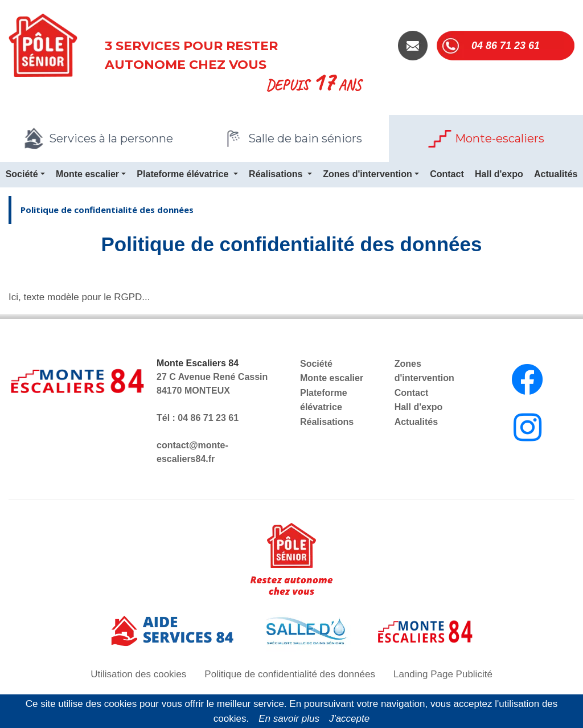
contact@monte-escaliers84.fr (192, 452)
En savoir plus (289, 719)
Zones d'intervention (368, 174)
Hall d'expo (499, 174)
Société (22, 174)
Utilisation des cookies (138, 674)
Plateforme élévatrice (184, 174)
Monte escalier (87, 174)
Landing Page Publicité (443, 674)
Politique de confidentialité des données (107, 210)
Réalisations (277, 174)
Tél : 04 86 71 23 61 (198, 418)
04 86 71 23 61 (506, 46)
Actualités (416, 422)
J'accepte (349, 719)
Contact (447, 174)
